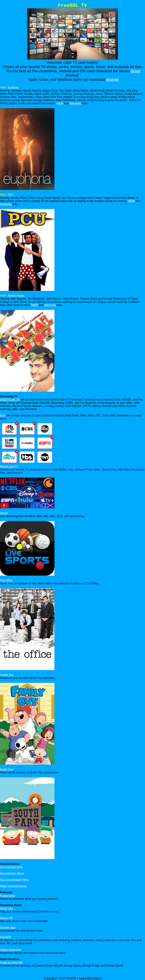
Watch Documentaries (13, 886)
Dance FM (6, 918)
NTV (3, 415)
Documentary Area (11, 867)
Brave (136, 71)
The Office (6, 580)
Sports (4, 513)
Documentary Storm (12, 873)
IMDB (60, 103)
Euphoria (13, 87)
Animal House (16, 296)
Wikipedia (75, 103)
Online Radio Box (11, 950)
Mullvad (112, 79)
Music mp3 (7, 908)
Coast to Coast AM (11, 962)
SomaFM (6, 937)
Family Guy (7, 675)
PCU (11, 195)
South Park (7, 769)
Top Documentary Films (14, 880)
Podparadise (8, 896)
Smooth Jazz (8, 927)
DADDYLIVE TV (10, 400)
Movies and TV (9, 466)
